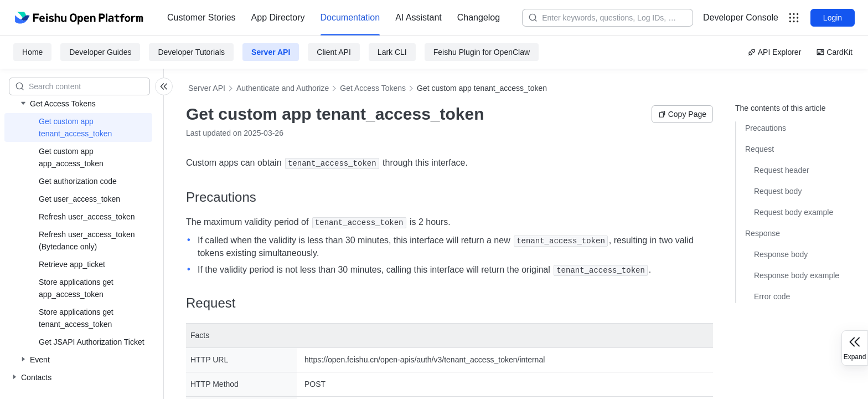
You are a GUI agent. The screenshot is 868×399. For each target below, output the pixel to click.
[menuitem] (201, 18)
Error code (772, 296)
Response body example (797, 275)
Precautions (766, 128)
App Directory (278, 17)
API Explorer (775, 52)
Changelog (479, 17)
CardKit (835, 52)
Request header (782, 170)
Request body (778, 191)
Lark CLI (392, 52)
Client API (334, 52)
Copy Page (682, 114)
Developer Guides (100, 52)
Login (833, 18)
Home (32, 52)
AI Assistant (418, 17)
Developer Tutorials (191, 52)
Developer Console (741, 17)
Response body (781, 254)
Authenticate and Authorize (283, 88)
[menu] (334, 18)
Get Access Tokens (373, 88)
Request (759, 149)
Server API (271, 52)
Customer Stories (201, 17)
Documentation (350, 17)
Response (763, 233)
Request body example (794, 212)
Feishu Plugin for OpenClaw (482, 52)
